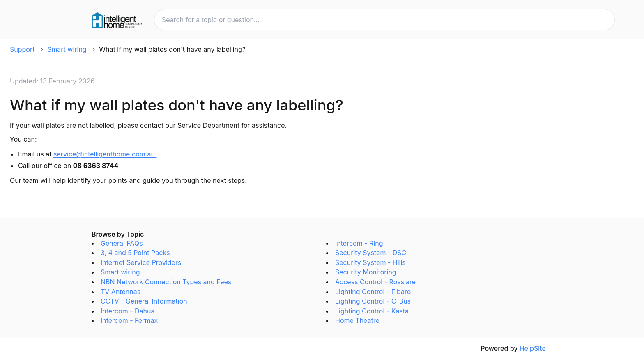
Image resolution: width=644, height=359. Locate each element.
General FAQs (122, 243)
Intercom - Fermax (129, 320)
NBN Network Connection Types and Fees (166, 282)
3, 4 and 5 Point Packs (135, 253)
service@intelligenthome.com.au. (105, 154)
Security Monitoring (366, 272)
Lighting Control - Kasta (372, 311)
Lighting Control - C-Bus (373, 301)
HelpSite (533, 348)
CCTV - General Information (144, 301)
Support (22, 49)
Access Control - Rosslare (375, 282)
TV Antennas (121, 292)
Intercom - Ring (359, 243)
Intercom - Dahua (128, 311)
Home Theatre (357, 320)
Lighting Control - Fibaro (373, 292)
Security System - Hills (370, 262)
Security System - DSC (371, 253)
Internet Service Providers (141, 262)
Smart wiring (67, 49)
